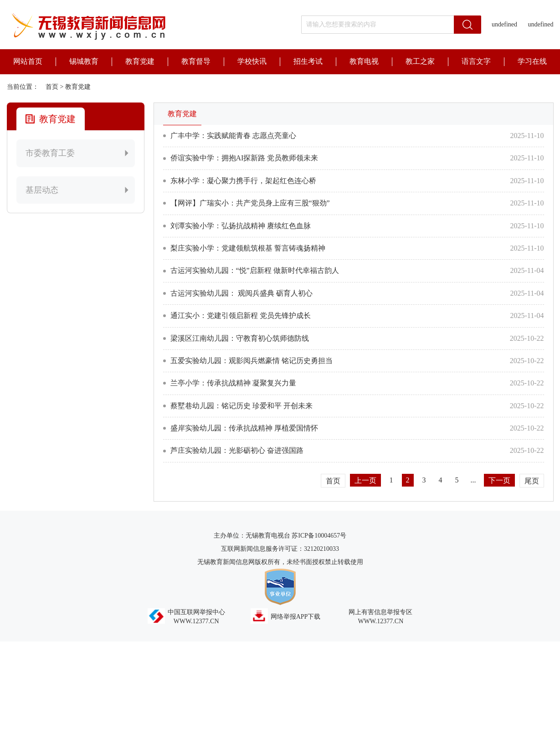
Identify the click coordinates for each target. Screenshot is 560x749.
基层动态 (78, 190)
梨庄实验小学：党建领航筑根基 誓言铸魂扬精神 (248, 248)
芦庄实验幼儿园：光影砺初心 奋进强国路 (237, 450)
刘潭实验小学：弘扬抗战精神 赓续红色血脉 (241, 226)
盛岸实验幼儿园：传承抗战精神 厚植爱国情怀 (244, 428)
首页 (52, 87)
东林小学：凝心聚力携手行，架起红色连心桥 (243, 181)
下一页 (499, 480)
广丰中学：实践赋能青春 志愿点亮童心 (233, 136)
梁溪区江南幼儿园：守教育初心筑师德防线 (240, 338)
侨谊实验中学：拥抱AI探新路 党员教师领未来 (244, 158)
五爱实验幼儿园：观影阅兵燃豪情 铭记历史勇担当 (252, 361)
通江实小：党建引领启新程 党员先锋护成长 (241, 316)
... (473, 480)
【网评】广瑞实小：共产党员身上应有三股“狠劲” (250, 203)
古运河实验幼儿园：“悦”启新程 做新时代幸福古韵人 (255, 270)
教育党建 (78, 87)
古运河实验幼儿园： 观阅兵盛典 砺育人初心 (241, 293)
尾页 (532, 481)
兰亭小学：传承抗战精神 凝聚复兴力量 (233, 383)
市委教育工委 (78, 153)
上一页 (365, 480)
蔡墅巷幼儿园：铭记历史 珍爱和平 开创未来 (241, 406)
